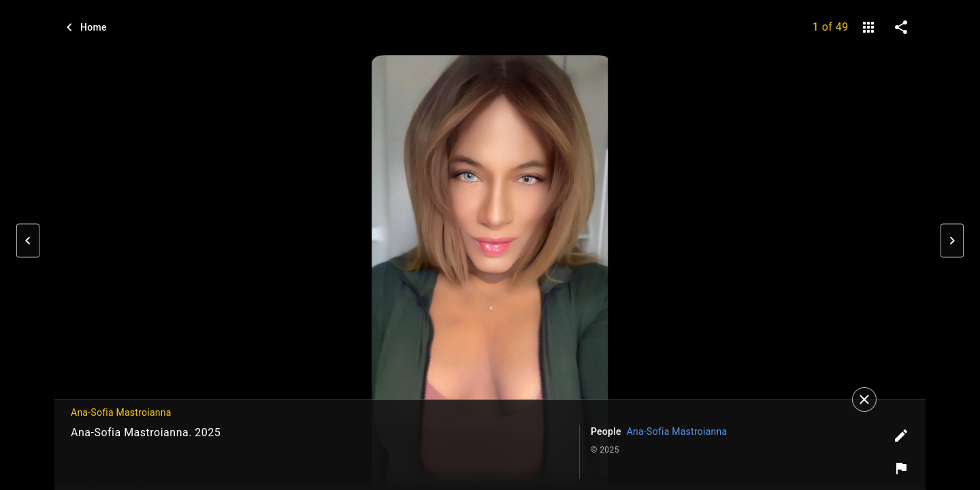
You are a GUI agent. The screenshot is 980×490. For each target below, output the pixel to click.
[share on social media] (901, 27)
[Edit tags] (901, 436)
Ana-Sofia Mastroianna (677, 431)
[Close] (864, 399)
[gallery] (868, 27)
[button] (28, 241)
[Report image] (901, 468)
